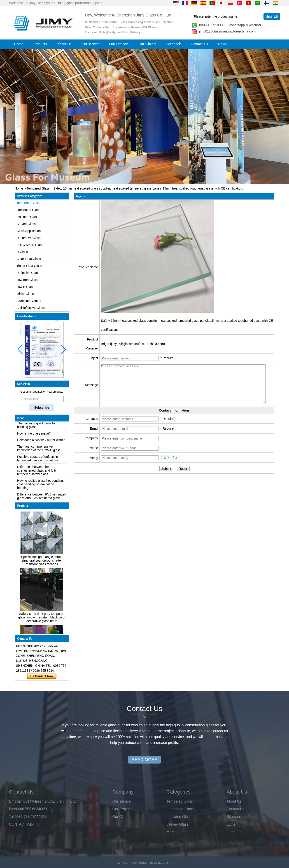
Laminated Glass (28, 210)
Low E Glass (25, 287)
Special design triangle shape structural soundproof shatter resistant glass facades (42, 562)
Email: (14, 801)
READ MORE (144, 760)
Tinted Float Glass (29, 266)
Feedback (174, 44)
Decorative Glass (29, 238)
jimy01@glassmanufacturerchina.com (227, 31)
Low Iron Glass (27, 280)
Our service (90, 44)
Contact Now (42, 676)
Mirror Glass (25, 294)
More (171, 832)
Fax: (13, 809)
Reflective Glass (28, 273)
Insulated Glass (27, 217)
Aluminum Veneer (29, 301)
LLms (231, 824)
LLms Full (234, 832)
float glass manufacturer (150, 862)
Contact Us (199, 44)
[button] (135, 181)
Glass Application (29, 231)
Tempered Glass (38, 188)
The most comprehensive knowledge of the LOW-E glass (39, 449)
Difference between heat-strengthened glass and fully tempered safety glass (37, 472)
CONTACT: (18, 824)
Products (40, 44)
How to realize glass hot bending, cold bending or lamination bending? (40, 485)
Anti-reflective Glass (30, 308)
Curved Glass (26, 224)
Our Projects (119, 44)
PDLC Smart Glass (30, 245)
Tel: (12, 817)
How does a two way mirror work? (41, 441)
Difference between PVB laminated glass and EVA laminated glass (42, 497)
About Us (64, 44)
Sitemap (233, 817)
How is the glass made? (34, 435)
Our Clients (147, 44)
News (222, 44)
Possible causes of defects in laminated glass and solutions (38, 460)
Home (19, 44)
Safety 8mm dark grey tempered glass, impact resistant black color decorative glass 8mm (42, 618)
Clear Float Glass (29, 259)
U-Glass (22, 252)
